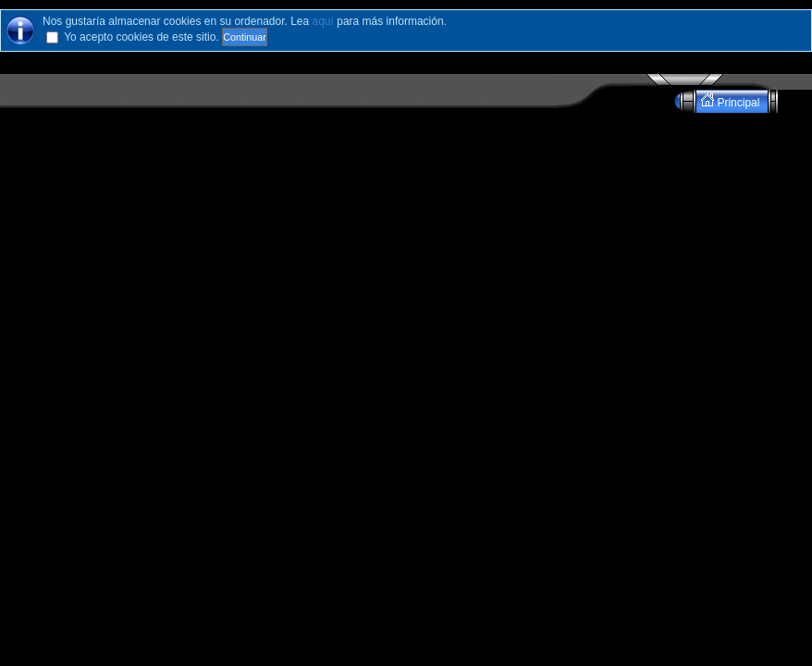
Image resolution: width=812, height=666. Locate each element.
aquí (323, 21)
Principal (732, 101)
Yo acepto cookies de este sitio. (141, 37)
